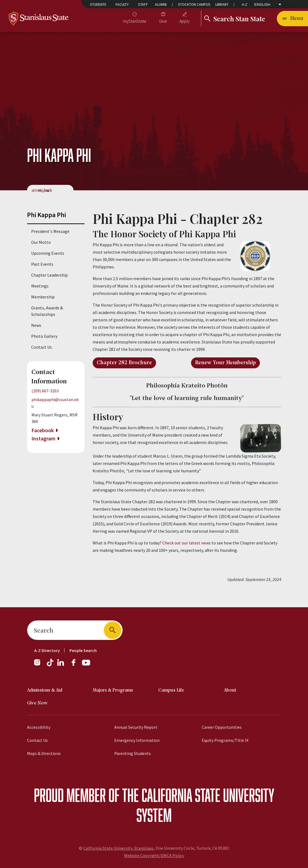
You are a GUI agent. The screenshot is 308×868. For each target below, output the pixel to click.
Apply (185, 21)
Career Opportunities (222, 727)
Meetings (40, 286)
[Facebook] (76, 665)
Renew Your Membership (225, 363)
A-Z (245, 4)
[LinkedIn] (61, 665)
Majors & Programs (113, 690)
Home (44, 190)
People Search (83, 650)
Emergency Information (137, 740)
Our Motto (41, 242)
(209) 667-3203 (45, 391)
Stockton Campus (194, 4)
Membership (43, 297)
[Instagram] (39, 665)
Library (222, 4)
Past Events (42, 264)
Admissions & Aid (45, 690)
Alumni (161, 4)
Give (163, 21)
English (262, 5)
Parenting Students (133, 753)
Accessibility (39, 727)
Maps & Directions (44, 753)
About (230, 690)
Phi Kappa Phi (46, 215)
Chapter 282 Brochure (124, 363)
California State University (208, 795)
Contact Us (42, 347)
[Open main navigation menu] (292, 19)
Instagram (43, 438)
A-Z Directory (47, 650)
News (36, 325)
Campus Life (171, 690)
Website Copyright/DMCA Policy (154, 855)
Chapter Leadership (49, 275)
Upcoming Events (48, 253)
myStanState (135, 21)
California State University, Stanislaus (118, 848)
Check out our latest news (187, 543)
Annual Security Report (136, 727)
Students (98, 4)
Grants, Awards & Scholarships (47, 311)
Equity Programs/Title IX (225, 740)
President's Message (50, 231)
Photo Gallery (44, 336)
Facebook (43, 430)
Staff (143, 4)
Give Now (37, 703)
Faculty (122, 4)
